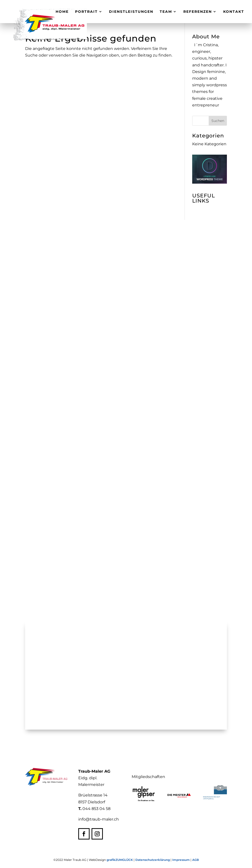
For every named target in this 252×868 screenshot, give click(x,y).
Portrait (86, 12)
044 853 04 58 (96, 809)
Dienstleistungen (131, 12)
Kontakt (234, 12)
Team (166, 12)
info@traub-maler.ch (99, 819)
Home (62, 12)
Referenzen (198, 12)
